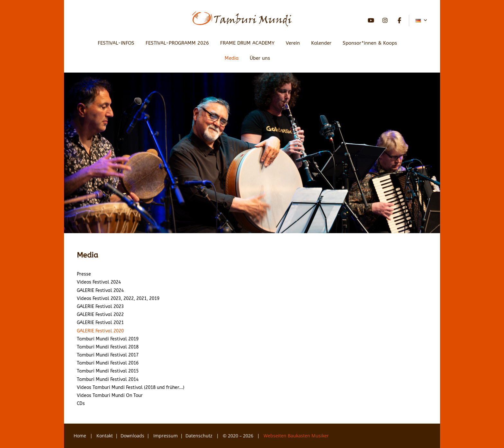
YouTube (371, 21)
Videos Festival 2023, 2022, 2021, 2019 (118, 299)
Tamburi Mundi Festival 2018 (108, 347)
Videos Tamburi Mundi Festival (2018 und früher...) (130, 387)
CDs (81, 404)
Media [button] (232, 58)
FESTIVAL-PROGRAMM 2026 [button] (177, 43)
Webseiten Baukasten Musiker (297, 436)
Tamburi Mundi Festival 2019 (108, 339)
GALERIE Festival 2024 (100, 290)
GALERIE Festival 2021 (100, 323)
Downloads (132, 436)
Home (80, 436)
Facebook (399, 21)
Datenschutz (200, 436)
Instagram (385, 21)
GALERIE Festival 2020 (100, 331)
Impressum (166, 436)
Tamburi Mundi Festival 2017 (108, 355)
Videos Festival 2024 (99, 282)
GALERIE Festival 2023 (100, 307)
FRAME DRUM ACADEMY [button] (247, 43)
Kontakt (105, 436)
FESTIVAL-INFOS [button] (116, 43)
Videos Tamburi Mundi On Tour (110, 395)
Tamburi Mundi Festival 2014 (108, 379)
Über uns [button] (260, 58)
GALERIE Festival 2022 (100, 315)
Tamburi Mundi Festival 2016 (108, 363)
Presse (84, 274)
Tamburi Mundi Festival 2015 (108, 371)
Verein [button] (293, 43)
